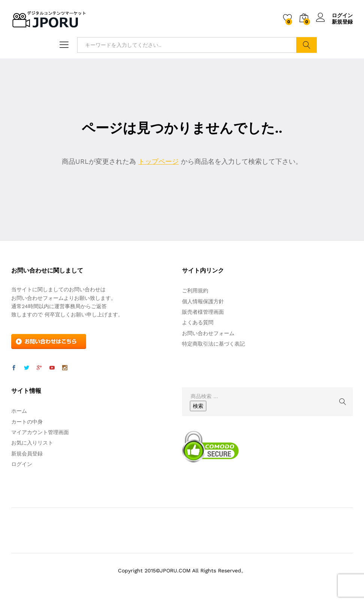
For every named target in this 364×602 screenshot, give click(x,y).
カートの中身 (27, 422)
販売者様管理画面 (203, 312)
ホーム (19, 411)
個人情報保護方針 (203, 301)
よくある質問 (198, 322)
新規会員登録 (27, 454)
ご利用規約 (195, 291)
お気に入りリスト (32, 443)
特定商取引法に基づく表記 (213, 344)
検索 (307, 45)
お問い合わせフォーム (208, 333)
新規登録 (342, 22)
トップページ (158, 161)
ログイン (334, 16)
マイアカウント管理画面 (40, 432)
